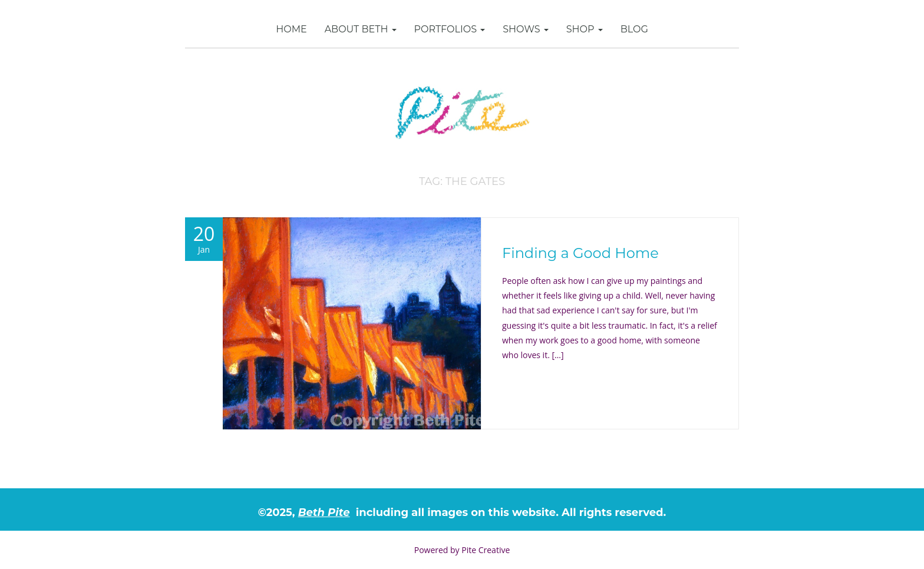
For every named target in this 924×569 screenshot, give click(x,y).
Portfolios (450, 29)
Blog (634, 29)
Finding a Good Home (580, 253)
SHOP (585, 29)
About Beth (361, 29)
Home (291, 29)
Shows (526, 29)
